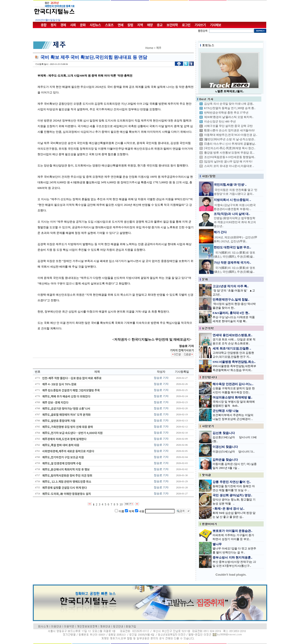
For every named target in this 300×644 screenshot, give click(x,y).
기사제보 (216, 25)
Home (149, 48)
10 (121, 504)
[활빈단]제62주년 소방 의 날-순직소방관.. (230, 139)
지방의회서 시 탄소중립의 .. (232, 200)
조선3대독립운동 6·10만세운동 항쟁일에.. (230, 157)
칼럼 (130, 25)
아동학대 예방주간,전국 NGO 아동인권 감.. (231, 135)
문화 (83, 25)
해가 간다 (220, 232)
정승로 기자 (161, 378)
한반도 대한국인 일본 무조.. (232, 247)
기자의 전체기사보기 (182, 350)
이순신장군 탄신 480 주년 (220, 121)
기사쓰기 (200, 25)
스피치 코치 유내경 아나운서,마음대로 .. (229, 166)
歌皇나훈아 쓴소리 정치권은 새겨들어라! (230, 130)
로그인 (186, 25)
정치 (53, 25)
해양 (150, 25)
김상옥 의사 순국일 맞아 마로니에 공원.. (229, 104)
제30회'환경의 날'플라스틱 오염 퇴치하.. (229, 117)
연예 (120, 25)
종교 (160, 25)
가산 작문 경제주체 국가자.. (232, 263)
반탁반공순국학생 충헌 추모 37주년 (226, 113)
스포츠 (109, 25)
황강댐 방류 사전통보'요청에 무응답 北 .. (229, 153)
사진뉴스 (95, 25)
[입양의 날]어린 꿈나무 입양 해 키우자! (228, 162)
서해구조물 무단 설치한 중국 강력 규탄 (228, 126)
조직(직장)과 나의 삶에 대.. (232, 214)
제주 (159, 48)
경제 (63, 25)
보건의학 (172, 25)
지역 (140, 25)
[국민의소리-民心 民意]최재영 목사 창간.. (230, 148)
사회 (73, 25)
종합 (44, 25)
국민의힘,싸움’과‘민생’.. (230, 185)
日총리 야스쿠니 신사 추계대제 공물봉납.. (230, 144)
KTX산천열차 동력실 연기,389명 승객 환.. (230, 108)
